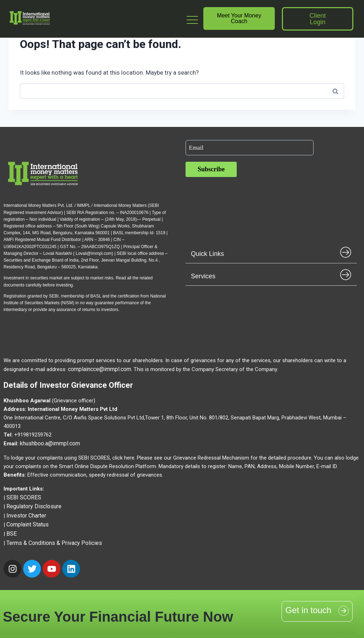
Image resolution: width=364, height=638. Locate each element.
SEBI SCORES (24, 497)
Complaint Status (28, 524)
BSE (12, 534)
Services (203, 276)
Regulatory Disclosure (34, 506)
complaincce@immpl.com (100, 369)
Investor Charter (26, 516)
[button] (271, 252)
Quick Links (207, 254)
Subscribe (211, 169)
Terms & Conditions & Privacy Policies (54, 543)
